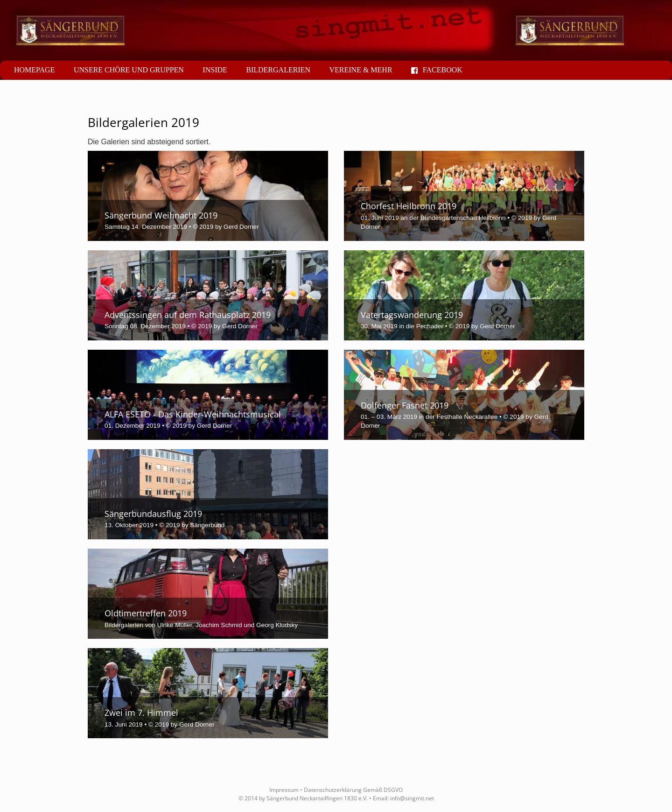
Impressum (284, 790)
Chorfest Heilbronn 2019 (409, 206)
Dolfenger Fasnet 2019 (405, 405)
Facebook (437, 70)
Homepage (34, 70)
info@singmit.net (412, 798)
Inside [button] (215, 70)
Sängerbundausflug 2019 (153, 514)
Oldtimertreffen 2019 (146, 613)
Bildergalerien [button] (278, 70)
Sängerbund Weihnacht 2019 (161, 215)
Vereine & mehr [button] (360, 70)
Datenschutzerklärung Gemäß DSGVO (353, 790)
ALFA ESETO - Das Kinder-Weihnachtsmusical (193, 414)
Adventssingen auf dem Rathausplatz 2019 (188, 315)
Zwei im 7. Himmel (141, 713)
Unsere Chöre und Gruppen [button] (129, 70)
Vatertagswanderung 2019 (412, 315)
